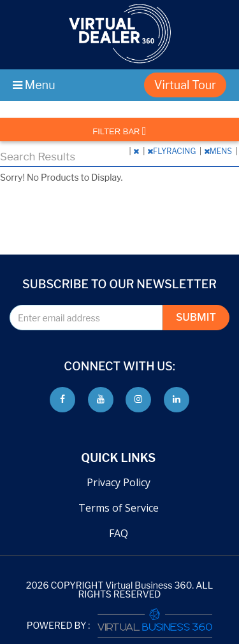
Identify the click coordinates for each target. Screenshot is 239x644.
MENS (219, 151)
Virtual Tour (185, 85)
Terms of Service (119, 508)
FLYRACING (172, 151)
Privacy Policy (119, 482)
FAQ (119, 533)
